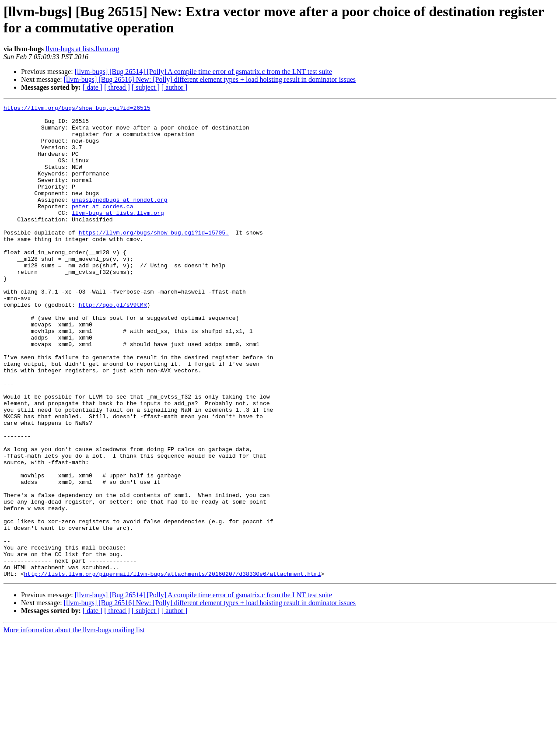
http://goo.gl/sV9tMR (113, 345)
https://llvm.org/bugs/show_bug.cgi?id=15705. (154, 259)
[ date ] (93, 87)
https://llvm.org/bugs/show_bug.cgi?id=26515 (77, 109)
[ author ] (175, 87)
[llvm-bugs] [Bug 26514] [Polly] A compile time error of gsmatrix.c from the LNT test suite (204, 72)
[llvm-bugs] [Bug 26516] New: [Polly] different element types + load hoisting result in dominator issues (210, 79)
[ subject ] (146, 87)
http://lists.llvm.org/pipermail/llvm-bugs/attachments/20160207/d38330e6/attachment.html (173, 668)
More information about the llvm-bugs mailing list (74, 724)
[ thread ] (117, 87)
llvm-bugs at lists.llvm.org (82, 49)
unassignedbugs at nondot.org (119, 219)
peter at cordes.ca (102, 227)
